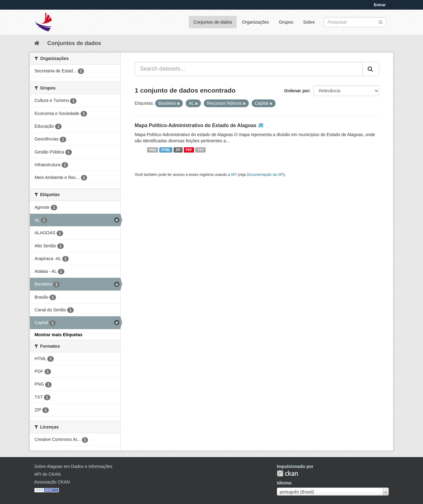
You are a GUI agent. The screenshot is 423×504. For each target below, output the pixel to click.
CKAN (287, 473)
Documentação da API (265, 175)
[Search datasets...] (249, 69)
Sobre (309, 22)
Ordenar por (297, 91)
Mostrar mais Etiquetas (58, 335)
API (234, 175)
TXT (201, 150)
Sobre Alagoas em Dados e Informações (73, 466)
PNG (153, 150)
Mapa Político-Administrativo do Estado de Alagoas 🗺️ (199, 125)
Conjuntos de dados (213, 22)
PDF (189, 150)
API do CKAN (47, 474)
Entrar (380, 5)
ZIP (178, 150)
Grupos (286, 22)
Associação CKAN (52, 482)
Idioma (284, 483)
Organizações (255, 22)
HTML (166, 150)
